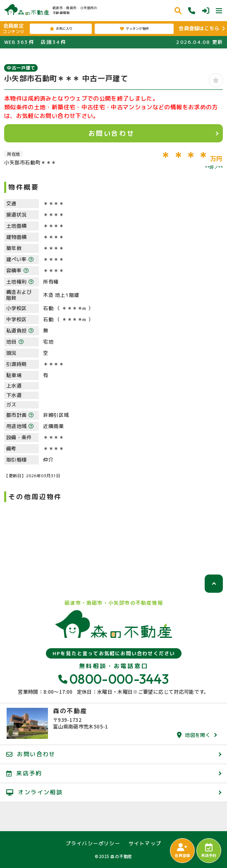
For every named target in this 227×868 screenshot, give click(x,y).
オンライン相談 (34, 792)
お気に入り (61, 29)
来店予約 (209, 851)
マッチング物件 (134, 29)
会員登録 (182, 851)
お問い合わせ (111, 133)
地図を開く (194, 735)
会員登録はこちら (199, 28)
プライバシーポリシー (93, 844)
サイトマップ (145, 844)
